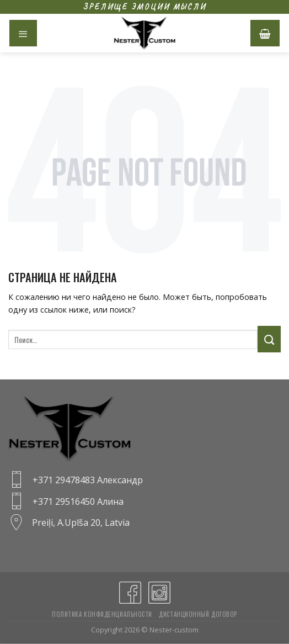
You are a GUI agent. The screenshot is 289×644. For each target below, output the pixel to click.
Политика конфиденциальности (102, 614)
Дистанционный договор (198, 614)
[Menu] (23, 33)
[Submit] (269, 339)
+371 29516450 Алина (78, 502)
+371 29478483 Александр (88, 480)
